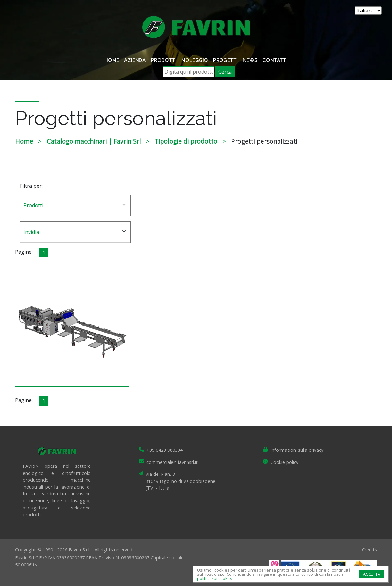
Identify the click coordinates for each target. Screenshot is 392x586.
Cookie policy (284, 462)
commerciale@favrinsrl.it (172, 462)
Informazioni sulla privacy (297, 450)
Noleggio (195, 60)
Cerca (225, 72)
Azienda (135, 60)
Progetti (225, 60)
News (250, 60)
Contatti (275, 60)
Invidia (31, 232)
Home (112, 60)
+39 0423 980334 (165, 450)
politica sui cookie (214, 578)
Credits (369, 550)
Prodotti (164, 60)
